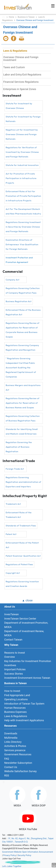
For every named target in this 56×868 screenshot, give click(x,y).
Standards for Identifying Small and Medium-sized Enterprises (22, 432)
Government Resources (18, 754)
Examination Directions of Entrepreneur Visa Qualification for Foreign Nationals (22, 244)
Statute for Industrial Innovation (22, 165)
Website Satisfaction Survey (20, 771)
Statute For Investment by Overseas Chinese (19, 106)
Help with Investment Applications (24, 720)
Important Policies (15, 669)
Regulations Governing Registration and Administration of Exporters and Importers (23, 482)
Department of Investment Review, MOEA (24, 633)
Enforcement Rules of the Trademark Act (19, 515)
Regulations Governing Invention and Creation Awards (22, 584)
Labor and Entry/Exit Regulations (22, 75)
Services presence (15, 750)
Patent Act (11, 534)
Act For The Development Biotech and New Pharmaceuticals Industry (23, 211)
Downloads (11, 733)
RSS (7, 775)
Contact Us (11, 767)
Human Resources (15, 708)
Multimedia (11, 738)
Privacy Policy (10, 855)
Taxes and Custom (14, 67)
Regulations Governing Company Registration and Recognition (22, 348)
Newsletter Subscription (18, 763)
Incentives (10, 665)
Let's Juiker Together (12, 866)
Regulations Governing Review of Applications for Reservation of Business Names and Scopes (23, 403)
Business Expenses (15, 712)
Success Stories (14, 674)
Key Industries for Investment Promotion (28, 661)
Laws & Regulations (15, 51)
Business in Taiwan (26, 17)
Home (12, 17)
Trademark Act (13, 504)
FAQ (7, 759)
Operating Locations (16, 699)
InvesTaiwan (12, 614)
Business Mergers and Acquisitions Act (23, 388)
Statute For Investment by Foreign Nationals (23, 119)
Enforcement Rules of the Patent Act (22, 545)
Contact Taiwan (13, 640)
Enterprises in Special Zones (20, 89)
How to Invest (12, 691)
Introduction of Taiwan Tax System (24, 704)
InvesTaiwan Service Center (20, 619)
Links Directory (13, 742)
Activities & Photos (15, 746)
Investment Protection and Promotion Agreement (19, 260)
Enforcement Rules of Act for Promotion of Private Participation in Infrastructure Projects (23, 196)
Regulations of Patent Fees (19, 564)
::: (4, 782)
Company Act (13, 280)
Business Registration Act (19, 301)
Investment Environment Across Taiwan (27, 678)
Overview (10, 657)
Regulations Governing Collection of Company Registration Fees (23, 291)
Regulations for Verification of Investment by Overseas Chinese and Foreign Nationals (22, 152)
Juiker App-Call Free (11, 859)
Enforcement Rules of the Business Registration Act (23, 312)
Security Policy (24, 855)
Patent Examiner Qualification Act (23, 556)
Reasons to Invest (15, 653)
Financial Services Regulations (21, 82)
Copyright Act (13, 573)
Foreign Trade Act (15, 469)
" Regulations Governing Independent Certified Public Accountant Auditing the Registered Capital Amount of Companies (21, 368)
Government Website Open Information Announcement (28, 852)
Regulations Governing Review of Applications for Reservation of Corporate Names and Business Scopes (23, 330)
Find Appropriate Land (17, 695)
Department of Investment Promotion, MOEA (26, 625)
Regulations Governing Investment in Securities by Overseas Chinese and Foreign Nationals (23, 227)
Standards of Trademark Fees (21, 526)
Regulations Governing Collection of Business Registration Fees (23, 418)
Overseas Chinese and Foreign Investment (21, 59)
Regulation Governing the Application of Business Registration (19, 447)
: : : (4, 17)
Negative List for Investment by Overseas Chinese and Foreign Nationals (22, 134)
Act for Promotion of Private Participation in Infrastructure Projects (21, 178)
